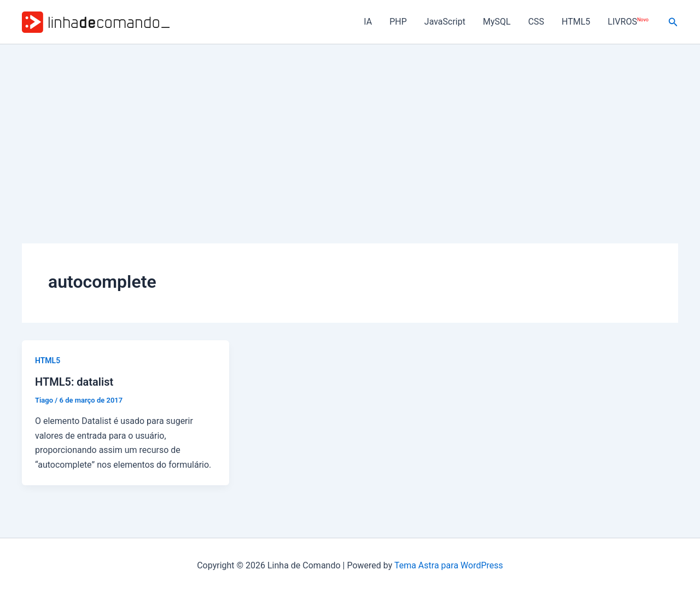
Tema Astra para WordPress (449, 565)
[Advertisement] (350, 126)
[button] (673, 22)
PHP (398, 22)
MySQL (497, 22)
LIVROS (628, 22)
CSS (536, 22)
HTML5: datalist (74, 382)
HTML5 (576, 22)
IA (368, 22)
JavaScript (445, 22)
